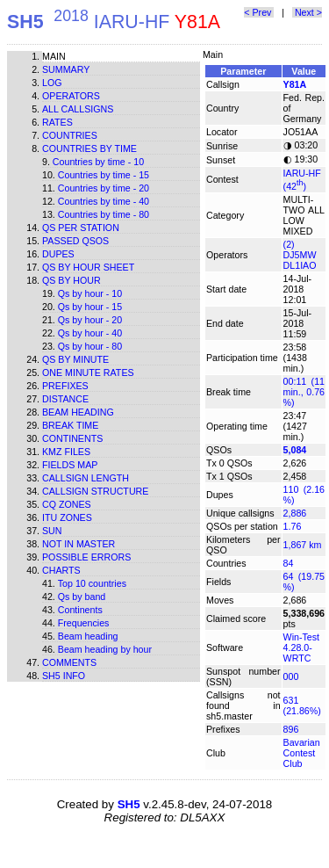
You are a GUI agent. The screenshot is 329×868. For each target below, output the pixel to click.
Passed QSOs (75, 241)
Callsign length (86, 478)
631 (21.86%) (302, 705)
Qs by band (82, 597)
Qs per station (81, 228)
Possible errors (86, 557)
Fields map (70, 465)
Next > (307, 12)
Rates (57, 122)
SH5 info (64, 676)
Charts (61, 570)
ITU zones (67, 517)
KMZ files (66, 452)
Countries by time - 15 (104, 175)
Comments (69, 662)
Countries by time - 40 (104, 201)
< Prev (259, 12)
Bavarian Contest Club (302, 753)
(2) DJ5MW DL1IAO (300, 255)
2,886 (295, 513)
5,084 (295, 450)
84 (289, 563)
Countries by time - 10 (98, 162)
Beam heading (78, 412)
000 (291, 676)
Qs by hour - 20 (90, 320)
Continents (72, 438)
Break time (70, 425)
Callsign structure (95, 491)
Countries (70, 135)
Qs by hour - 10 (90, 293)
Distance (65, 399)
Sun (52, 531)
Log (52, 83)
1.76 (293, 526)
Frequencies (84, 623)
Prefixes (65, 386)
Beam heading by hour (105, 649)
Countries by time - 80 (104, 214)
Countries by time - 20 (104, 188)
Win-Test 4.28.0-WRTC (301, 647)
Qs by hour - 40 (90, 333)
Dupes (58, 254)
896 (291, 729)
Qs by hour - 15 (90, 307)
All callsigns (78, 109)
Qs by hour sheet (88, 267)
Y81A (295, 84)
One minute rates (88, 373)
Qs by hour (72, 280)
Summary (66, 69)
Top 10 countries (92, 583)
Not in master (79, 544)
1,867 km (303, 545)
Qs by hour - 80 (90, 346)
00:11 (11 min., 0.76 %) (304, 392)
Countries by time (89, 148)
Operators (71, 96)
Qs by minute (75, 359)
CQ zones (67, 504)
